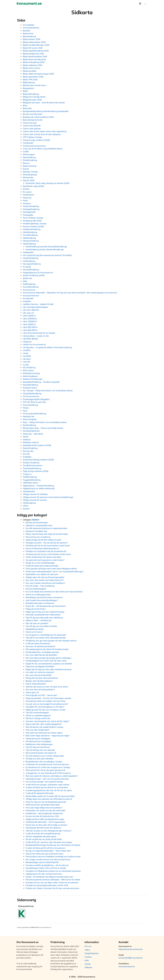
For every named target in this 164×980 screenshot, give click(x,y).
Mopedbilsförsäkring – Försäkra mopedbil (41, 382)
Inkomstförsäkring (31, 270)
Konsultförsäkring (31, 287)
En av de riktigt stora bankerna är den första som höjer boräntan (54, 592)
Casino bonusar (30, 123)
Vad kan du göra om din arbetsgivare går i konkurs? (49, 831)
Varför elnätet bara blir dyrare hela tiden (43, 557)
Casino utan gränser (32, 129)
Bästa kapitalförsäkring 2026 (36, 51)
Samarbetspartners (31, 431)
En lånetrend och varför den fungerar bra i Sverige (48, 767)
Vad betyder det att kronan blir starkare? (43, 828)
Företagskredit (29, 212)
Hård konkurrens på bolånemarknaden (43, 805)
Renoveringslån (30, 419)
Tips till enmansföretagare (37, 713)
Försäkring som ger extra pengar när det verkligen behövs (51, 641)
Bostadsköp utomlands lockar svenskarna (44, 597)
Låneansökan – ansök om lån (36, 336)
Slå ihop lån (28, 451)
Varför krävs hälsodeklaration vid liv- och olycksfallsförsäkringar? (55, 572)
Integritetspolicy (92, 953)
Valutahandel (29, 491)
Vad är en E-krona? (34, 632)
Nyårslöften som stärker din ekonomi (42, 574)
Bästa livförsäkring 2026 (34, 62)
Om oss (88, 946)
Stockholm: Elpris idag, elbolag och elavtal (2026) (48, 183)
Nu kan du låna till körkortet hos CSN (42, 816)
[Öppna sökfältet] (140, 4)
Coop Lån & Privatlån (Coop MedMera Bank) (43, 149)
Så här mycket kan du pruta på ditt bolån (44, 839)
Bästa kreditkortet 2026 (33, 54)
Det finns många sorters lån (38, 718)
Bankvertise (28, 33)
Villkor (26, 506)
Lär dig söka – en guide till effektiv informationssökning (47, 347)
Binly (25, 106)
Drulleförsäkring (30, 160)
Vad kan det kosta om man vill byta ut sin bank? (47, 687)
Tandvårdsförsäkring (32, 468)
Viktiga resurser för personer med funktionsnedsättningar (48, 497)
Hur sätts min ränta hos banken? (40, 672)
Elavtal (26, 169)
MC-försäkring (29, 368)
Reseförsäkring (29, 425)
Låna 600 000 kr (30, 330)
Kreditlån (27, 301)
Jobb (25, 281)
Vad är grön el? (32, 692)
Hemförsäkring (29, 244)
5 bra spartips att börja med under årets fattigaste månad (51, 569)
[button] (145, 4)
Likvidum (27, 359)
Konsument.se (29, 290)
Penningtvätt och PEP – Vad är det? (41, 695)
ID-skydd (27, 267)
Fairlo (25, 200)
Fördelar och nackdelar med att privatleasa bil (46, 551)
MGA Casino (28, 370)
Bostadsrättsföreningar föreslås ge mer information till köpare (53, 845)
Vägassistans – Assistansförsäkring (38, 486)
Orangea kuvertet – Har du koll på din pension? (47, 543)
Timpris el (27, 474)
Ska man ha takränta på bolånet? (40, 646)
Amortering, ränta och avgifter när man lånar (46, 701)
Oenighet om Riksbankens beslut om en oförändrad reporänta (53, 871)
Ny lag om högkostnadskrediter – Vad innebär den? (48, 851)
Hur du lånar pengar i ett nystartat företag (44, 782)
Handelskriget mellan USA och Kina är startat (46, 868)
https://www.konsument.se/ (131, 949)
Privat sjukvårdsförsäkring (34, 414)
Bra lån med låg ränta (32, 114)
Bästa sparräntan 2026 (33, 77)
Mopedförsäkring (30, 385)
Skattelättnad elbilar (35, 629)
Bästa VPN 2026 (30, 80)
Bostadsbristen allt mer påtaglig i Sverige (44, 762)
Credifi (26, 152)
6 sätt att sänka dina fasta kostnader (42, 566)
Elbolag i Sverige (30, 172)
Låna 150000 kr (30, 321)
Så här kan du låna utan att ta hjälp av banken (46, 825)
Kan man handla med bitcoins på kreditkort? (45, 583)
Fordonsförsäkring (31, 206)
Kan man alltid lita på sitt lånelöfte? (41, 655)
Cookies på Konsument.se (34, 146)
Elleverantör (28, 177)
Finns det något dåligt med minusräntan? (44, 808)
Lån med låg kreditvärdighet (35, 307)
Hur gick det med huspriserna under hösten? (45, 560)
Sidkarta (27, 440)
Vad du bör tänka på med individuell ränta (44, 854)
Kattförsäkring (29, 284)
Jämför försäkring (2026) (34, 275)
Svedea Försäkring (31, 463)
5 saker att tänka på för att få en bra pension (45, 848)
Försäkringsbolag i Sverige (35, 224)
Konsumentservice (31, 296)
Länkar (88, 964)
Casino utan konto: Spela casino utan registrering (45, 131)
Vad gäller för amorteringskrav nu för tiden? (45, 707)
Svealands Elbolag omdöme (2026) (38, 460)
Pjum (25, 411)
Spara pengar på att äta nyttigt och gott (43, 540)
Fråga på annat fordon (36, 609)
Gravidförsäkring (30, 235)
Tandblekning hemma (32, 465)
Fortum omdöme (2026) (33, 226)
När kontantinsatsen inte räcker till (41, 753)
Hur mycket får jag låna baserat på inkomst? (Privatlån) (47, 255)
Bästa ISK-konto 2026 (33, 48)
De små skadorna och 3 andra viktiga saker (45, 756)
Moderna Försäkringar (33, 379)
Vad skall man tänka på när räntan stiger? (44, 733)
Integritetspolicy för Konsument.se (38, 273)
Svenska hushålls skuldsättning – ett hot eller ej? (47, 865)
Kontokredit (28, 298)
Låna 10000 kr (29, 316)
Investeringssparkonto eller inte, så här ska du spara (49, 790)
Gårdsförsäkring (30, 232)
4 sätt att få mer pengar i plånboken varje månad (47, 785)
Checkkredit (28, 143)
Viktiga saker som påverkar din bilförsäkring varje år (49, 799)
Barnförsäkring (29, 36)
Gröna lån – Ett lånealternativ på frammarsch (46, 606)
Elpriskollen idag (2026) (33, 186)
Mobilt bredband (30, 376)
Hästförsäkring (29, 238)
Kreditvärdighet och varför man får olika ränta (46, 661)
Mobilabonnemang (31, 373)
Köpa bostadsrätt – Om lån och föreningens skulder (48, 698)
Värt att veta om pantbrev (37, 623)
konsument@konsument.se (131, 958)
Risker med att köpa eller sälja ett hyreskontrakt (47, 534)
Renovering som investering (38, 537)
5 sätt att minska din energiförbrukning (43, 834)
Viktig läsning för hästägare (38, 739)
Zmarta (26, 509)
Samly (26, 437)
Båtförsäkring (29, 82)
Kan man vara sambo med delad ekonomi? (45, 580)
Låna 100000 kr (30, 319)
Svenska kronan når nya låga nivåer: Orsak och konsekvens (52, 883)
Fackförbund (28, 195)
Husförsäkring (29, 261)
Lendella (27, 350)
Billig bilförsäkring (31, 94)
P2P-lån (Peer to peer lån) (34, 402)
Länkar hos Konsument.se (34, 344)
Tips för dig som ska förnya (38, 747)
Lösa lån (27, 362)
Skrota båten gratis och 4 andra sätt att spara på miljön (50, 796)
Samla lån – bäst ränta (33, 434)
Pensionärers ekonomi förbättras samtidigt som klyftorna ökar (53, 857)
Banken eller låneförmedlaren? (39, 681)
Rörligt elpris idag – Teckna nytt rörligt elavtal (43, 428)
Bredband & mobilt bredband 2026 (38, 117)
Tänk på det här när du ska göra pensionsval (45, 770)
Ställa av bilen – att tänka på (38, 620)
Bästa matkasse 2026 (32, 65)
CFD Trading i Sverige (32, 137)
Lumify (26, 365)
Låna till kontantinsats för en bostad (39, 333)
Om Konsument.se (31, 396)
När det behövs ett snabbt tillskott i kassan (45, 727)
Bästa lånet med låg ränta (34, 59)
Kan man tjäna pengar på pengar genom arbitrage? (48, 658)
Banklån (27, 31)
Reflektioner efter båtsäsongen (39, 744)
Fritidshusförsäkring (32, 229)
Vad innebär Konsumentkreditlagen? (42, 600)
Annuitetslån (29, 25)
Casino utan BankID (32, 126)
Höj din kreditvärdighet (36, 589)
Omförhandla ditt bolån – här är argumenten (45, 822)
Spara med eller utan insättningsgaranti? (44, 724)
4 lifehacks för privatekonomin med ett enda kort (47, 764)
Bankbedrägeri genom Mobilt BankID (42, 862)
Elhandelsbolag (30, 175)
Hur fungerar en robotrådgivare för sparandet (46, 635)
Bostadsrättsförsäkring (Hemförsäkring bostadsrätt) (46, 111)
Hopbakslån (28, 252)
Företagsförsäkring (31, 209)
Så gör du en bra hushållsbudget (40, 563)
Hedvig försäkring (31, 241)
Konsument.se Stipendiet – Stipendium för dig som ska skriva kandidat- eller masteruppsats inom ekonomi (70, 293)
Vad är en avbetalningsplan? (38, 716)
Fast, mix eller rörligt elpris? (38, 730)
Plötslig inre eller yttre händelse (40, 759)
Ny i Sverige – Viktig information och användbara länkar (48, 391)
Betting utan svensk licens (34, 85)
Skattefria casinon (31, 442)
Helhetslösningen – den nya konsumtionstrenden (47, 779)
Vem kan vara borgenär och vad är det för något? (47, 721)
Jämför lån (27, 278)
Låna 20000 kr (29, 324)
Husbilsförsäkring (31, 258)
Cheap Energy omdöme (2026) (36, 140)
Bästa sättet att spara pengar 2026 (38, 74)
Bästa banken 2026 (32, 39)
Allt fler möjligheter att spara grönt (41, 836)
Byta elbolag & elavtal (33, 120)
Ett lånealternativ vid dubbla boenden (42, 652)
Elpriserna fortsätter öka (36, 531)
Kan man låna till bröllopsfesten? (40, 690)
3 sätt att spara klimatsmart (38, 643)
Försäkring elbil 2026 (32, 221)
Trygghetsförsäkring (32, 480)
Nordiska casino (30, 388)
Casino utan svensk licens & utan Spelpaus (42, 134)
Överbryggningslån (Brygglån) (36, 399)
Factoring (27, 198)
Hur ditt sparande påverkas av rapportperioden (47, 528)
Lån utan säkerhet (31, 310)
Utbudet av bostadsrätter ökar (39, 525)
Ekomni (26, 163)
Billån (25, 91)
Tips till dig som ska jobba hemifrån (41, 626)
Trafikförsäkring (30, 477)
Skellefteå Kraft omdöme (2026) (37, 445)
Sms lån (26, 454)
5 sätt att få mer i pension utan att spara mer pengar (49, 842)
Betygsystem (28, 88)
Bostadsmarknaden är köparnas (40, 603)
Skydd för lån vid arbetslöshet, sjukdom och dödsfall (49, 664)
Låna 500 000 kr (30, 327)
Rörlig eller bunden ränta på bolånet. (42, 678)
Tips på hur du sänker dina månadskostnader (46, 638)
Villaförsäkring (29, 503)
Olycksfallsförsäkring (32, 393)
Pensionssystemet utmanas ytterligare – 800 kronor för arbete (53, 880)
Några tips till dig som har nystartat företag (45, 612)
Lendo (26, 353)
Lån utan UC (28, 313)
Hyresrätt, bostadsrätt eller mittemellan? (43, 615)
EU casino (27, 192)
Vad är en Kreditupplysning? (38, 595)
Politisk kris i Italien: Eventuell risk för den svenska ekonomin (52, 888)
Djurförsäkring (29, 157)
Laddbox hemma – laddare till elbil (38, 304)
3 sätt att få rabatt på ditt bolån (40, 793)
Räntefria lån (29, 417)
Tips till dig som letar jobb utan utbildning (44, 618)
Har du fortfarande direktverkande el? (42, 548)
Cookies (88, 957)
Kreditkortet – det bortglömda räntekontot (44, 813)
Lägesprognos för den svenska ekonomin (44, 874)
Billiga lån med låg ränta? (34, 97)
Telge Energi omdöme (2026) (36, 471)
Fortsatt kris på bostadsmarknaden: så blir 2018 (47, 885)
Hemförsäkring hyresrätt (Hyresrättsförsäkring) (46, 247)
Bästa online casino (32, 68)
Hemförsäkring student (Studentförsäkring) (45, 250)
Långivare (27, 342)
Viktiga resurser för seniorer (35, 500)
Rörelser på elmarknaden (37, 523)
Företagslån (28, 215)
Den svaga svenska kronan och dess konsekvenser (48, 859)
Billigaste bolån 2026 (32, 100)
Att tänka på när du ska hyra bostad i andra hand (48, 546)
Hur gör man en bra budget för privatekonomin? (47, 704)
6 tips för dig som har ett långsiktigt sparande (46, 802)
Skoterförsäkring (30, 448)
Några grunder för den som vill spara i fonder (46, 710)
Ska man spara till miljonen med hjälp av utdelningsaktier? (52, 776)
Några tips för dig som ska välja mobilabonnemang (48, 669)
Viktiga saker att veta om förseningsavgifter (45, 577)
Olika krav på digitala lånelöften (40, 666)
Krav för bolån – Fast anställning (40, 586)
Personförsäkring (30, 405)
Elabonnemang (30, 166)
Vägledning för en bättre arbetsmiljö (39, 488)
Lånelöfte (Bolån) (30, 339)
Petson (26, 408)
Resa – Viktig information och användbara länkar (45, 422)
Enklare (26, 189)
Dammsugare (29, 154)
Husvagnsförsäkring (32, 264)
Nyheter (36, 520)
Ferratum (27, 203)
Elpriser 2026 (29, 180)
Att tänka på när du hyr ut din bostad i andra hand (48, 554)
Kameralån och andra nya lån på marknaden (46, 810)
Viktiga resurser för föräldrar (35, 494)
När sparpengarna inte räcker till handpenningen (47, 649)
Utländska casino (30, 483)
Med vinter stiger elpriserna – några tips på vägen (48, 736)
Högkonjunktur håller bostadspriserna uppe (45, 819)
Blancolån (27, 108)
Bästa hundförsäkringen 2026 (36, 45)
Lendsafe (27, 356)
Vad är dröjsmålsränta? (36, 684)
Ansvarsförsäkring (31, 28)
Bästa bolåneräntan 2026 (34, 42)
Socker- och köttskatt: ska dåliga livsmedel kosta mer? (50, 877)
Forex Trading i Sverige (33, 218)
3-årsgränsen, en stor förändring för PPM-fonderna (48, 773)
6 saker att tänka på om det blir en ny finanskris (47, 787)
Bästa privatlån (30, 71)
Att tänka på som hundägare (38, 741)
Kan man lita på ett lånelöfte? (39, 675)
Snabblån (27, 457)
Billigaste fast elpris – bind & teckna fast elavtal (44, 103)
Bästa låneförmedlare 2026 (35, 57)
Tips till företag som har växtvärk (40, 750)
